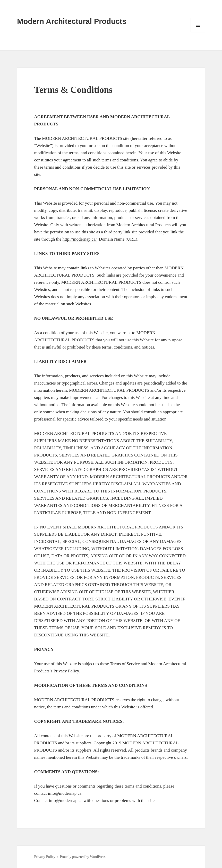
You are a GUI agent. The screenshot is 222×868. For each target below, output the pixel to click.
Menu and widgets (198, 32)
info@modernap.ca (65, 793)
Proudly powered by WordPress (83, 857)
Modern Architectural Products (72, 21)
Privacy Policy (45, 857)
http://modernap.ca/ (80, 239)
